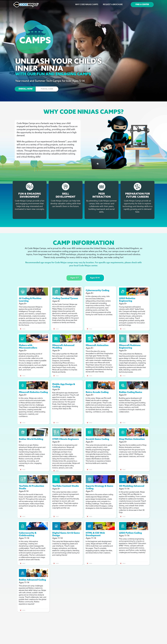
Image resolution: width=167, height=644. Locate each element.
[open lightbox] (33, 291)
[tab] (74, 278)
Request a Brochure (113, 5)
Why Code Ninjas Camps (87, 5)
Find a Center (142, 5)
